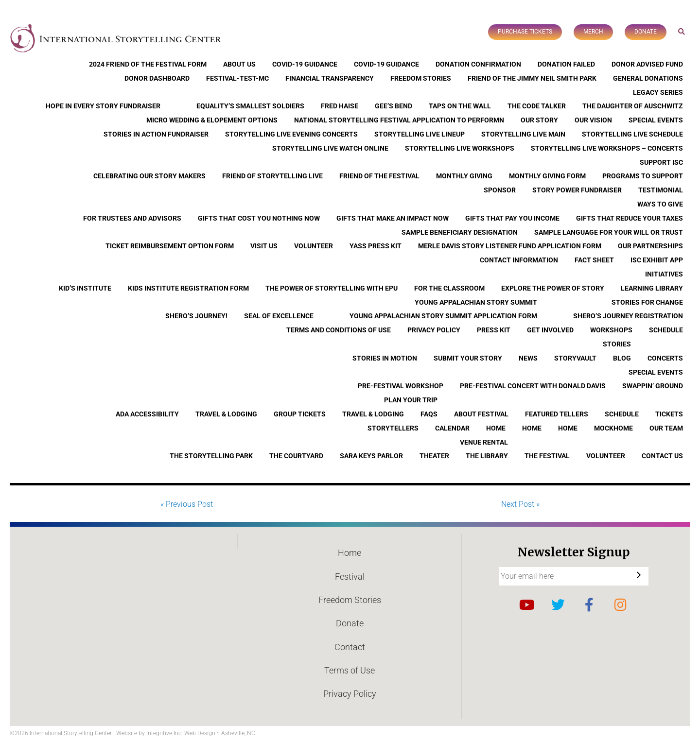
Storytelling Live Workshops (460, 148)
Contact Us (662, 456)
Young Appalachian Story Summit (476, 302)
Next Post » (520, 504)
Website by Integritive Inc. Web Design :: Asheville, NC (186, 733)
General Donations (648, 78)
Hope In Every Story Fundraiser (103, 106)
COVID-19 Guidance (305, 64)
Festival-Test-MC (237, 78)
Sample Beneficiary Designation (460, 232)
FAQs (429, 414)
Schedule (666, 330)
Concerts (665, 358)
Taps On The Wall (460, 106)
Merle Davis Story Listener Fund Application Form (510, 246)
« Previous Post (187, 504)
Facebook (589, 605)
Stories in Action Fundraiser (156, 134)
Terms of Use (350, 670)
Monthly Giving (464, 176)
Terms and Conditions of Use (339, 330)
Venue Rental (484, 442)
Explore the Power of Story (553, 288)
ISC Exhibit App (657, 260)
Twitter (558, 605)
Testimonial (661, 190)
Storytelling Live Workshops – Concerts (607, 148)
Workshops (611, 330)
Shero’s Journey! (196, 316)
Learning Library (652, 288)
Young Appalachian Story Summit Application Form (443, 316)
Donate (646, 32)
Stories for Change (647, 302)
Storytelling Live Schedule (632, 134)
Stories (617, 344)
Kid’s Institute (85, 288)
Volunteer (314, 246)
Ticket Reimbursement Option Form (170, 246)
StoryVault (575, 358)
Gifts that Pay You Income (512, 218)
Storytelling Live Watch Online (330, 148)
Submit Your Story (468, 358)
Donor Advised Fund (647, 64)
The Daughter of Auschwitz (633, 106)
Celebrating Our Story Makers (149, 176)
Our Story (539, 120)
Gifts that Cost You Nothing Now (259, 218)
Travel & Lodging (226, 414)
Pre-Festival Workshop (401, 386)
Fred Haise (340, 106)
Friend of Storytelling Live (272, 176)
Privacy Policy (434, 330)
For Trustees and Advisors (132, 218)
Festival (350, 577)
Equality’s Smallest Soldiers (250, 106)
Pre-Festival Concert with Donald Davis (533, 386)
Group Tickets (300, 414)
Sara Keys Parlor (371, 456)
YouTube (527, 605)
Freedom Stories (421, 78)
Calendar (452, 428)
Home (496, 428)
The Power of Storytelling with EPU (332, 288)
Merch (593, 32)
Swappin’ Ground (653, 386)
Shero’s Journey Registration (628, 316)
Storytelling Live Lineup (420, 134)
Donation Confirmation (478, 64)
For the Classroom (449, 288)
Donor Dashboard (157, 78)
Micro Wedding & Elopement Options (212, 120)
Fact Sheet (594, 260)
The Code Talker (537, 106)
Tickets (669, 414)
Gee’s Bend (394, 106)
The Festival (547, 456)
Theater (434, 456)
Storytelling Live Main (523, 134)
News (528, 358)
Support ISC (661, 162)
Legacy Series (658, 92)
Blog (622, 358)
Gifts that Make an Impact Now (393, 218)
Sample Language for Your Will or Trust (609, 232)
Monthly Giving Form (547, 176)
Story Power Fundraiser (577, 190)
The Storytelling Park (211, 456)
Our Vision (593, 120)
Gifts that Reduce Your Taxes (630, 218)
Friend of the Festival (379, 176)
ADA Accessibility (147, 414)
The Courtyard (296, 456)
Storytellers (393, 428)
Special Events (656, 120)
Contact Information (519, 260)
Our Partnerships (650, 246)
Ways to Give (660, 204)
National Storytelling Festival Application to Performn (399, 120)
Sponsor (500, 190)
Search (682, 31)
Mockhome (613, 428)
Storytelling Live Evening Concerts (291, 134)
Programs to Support (643, 176)
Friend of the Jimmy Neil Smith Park (532, 78)
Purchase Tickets (525, 32)
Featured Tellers (557, 414)
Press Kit (494, 330)
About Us (239, 64)
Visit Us (264, 246)
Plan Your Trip (411, 400)
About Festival (481, 414)
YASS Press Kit (376, 246)
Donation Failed (566, 64)
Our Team (666, 428)
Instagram (620, 605)
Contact (350, 647)
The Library (487, 456)
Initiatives (664, 274)
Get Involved (550, 330)
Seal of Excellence (279, 316)
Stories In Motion (385, 358)
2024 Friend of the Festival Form (148, 64)
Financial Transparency (330, 78)
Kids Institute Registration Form (188, 288)
